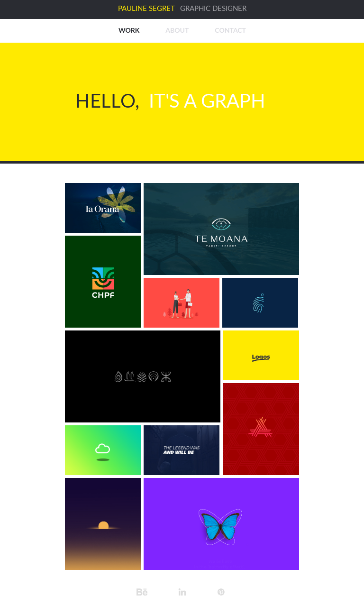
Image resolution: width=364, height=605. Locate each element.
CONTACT (230, 30)
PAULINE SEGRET (146, 9)
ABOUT (177, 30)
